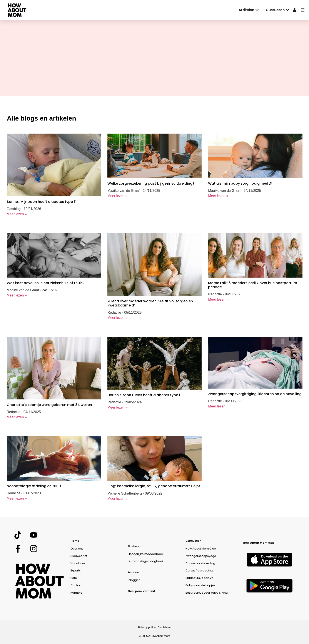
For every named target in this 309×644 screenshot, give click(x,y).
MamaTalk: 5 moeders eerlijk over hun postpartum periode (253, 285)
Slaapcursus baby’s (199, 578)
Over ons (77, 549)
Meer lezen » (17, 214)
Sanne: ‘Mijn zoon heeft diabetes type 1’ (41, 202)
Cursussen (193, 541)
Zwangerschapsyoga (201, 556)
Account (134, 572)
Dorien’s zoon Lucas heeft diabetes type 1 (144, 395)
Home (75, 541)
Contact (76, 585)
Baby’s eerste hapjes (200, 585)
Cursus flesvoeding (199, 570)
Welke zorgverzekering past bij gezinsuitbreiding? (151, 183)
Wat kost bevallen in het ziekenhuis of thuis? (46, 283)
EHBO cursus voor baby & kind (207, 593)
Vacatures (78, 563)
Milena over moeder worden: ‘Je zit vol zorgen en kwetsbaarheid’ (150, 303)
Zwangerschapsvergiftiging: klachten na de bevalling (255, 394)
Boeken (133, 546)
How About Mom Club (201, 549)
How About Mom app (259, 543)
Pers (74, 578)
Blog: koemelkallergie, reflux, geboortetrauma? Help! (154, 486)
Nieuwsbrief (79, 556)
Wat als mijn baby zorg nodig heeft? (240, 183)
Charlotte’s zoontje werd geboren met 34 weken (49, 405)
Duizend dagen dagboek (146, 561)
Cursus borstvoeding (200, 563)
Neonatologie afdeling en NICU (34, 486)
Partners (76, 593)
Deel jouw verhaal (141, 591)
